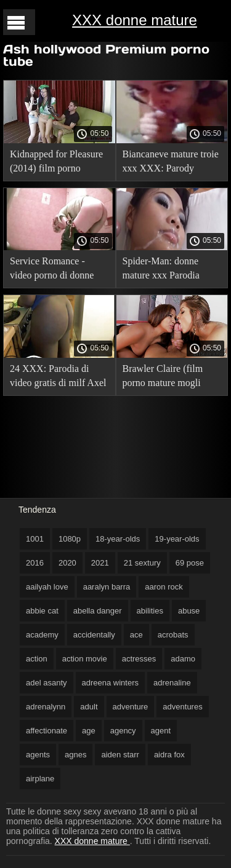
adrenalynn (46, 707)
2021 (100, 563)
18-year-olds (118, 539)
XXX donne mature (135, 20)
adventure (131, 707)
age (89, 731)
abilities (150, 611)
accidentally (94, 635)
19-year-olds (177, 539)
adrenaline (172, 683)
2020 (67, 563)
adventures (182, 707)
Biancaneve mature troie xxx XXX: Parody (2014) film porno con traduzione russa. (171, 163)
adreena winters (111, 683)
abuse (189, 611)
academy (42, 635)
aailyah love (47, 587)
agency (123, 731)
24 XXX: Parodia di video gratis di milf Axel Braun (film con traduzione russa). (58, 378)
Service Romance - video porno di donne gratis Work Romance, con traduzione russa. (54, 270)
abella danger (98, 611)
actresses (139, 659)
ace (136, 635)
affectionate (47, 731)
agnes (75, 755)
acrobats (173, 635)
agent (161, 731)
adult (89, 707)
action (37, 659)
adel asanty (47, 683)
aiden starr (120, 755)
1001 (35, 539)
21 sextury (142, 563)
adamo (183, 659)
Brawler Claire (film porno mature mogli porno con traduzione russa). (164, 378)
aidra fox (169, 755)
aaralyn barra (107, 587)
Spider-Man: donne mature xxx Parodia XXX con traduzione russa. (164, 270)
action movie (85, 659)
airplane (40, 779)
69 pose (190, 563)
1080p (70, 539)
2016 (35, 563)
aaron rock (164, 587)
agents (38, 755)
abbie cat (42, 611)
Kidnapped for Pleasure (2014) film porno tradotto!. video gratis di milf (58, 163)
